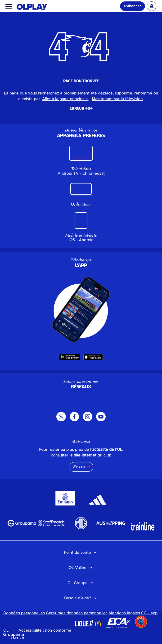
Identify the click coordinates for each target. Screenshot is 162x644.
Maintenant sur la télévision (117, 99)
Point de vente (77, 553)
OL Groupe (78, 583)
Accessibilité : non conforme (45, 630)
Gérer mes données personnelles (77, 613)
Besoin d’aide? (78, 598)
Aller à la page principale (65, 99)
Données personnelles (24, 613)
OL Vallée (78, 568)
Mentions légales (124, 613)
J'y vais (79, 467)
